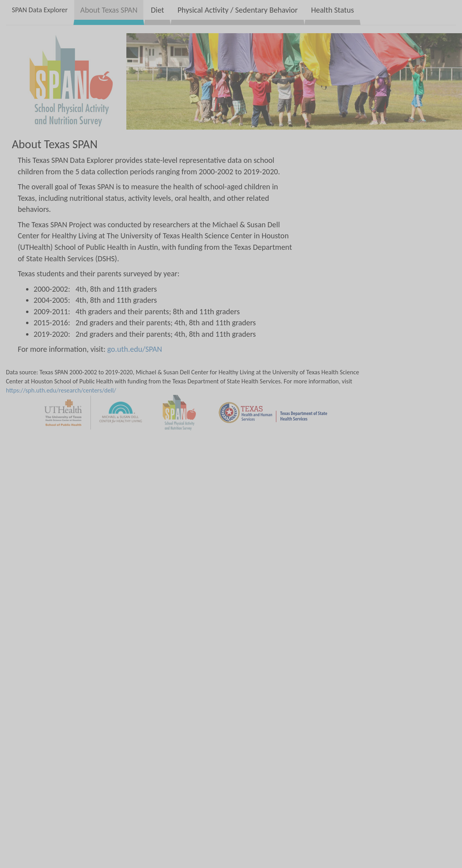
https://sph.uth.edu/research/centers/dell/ (61, 390)
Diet (157, 10)
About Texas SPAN (109, 10)
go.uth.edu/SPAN (135, 349)
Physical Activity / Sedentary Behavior (237, 10)
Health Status (332, 10)
